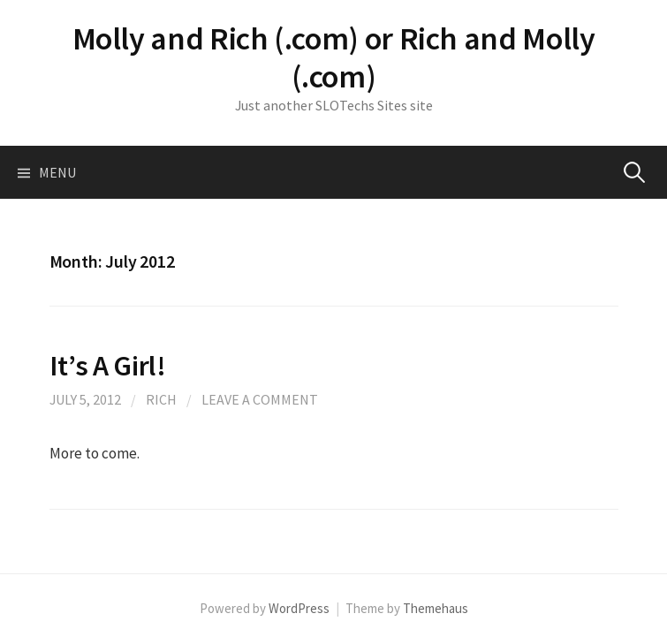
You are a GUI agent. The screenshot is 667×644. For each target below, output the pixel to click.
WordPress (299, 608)
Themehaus (436, 608)
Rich (161, 399)
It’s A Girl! (108, 365)
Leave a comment (260, 399)
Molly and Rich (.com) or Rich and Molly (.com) (334, 57)
